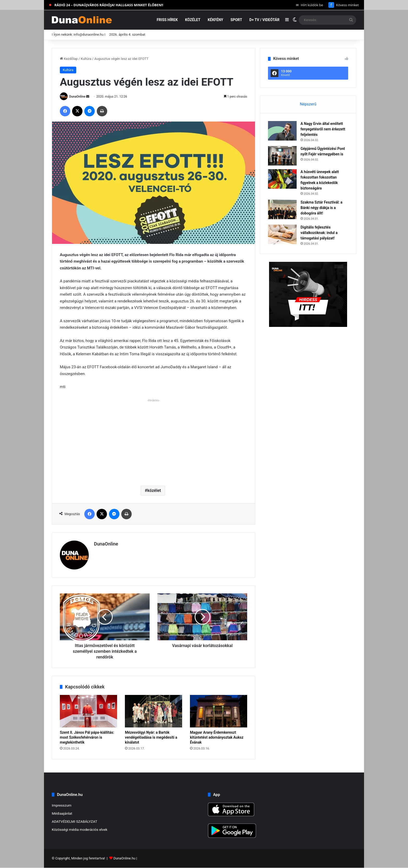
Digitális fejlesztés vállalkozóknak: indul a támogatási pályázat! (319, 233)
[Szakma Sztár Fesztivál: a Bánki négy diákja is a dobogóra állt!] (282, 209)
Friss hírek (167, 20)
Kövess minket (344, 5)
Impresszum (62, 805)
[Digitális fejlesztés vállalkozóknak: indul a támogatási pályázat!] (282, 234)
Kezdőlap (69, 59)
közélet (154, 490)
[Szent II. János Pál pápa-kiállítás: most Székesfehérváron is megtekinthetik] (88, 711)
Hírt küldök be (310, 5)
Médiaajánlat (62, 813)
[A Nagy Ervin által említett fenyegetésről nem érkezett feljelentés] (282, 131)
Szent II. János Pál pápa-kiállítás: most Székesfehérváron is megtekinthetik (87, 737)
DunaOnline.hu (124, 859)
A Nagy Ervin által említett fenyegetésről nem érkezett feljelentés (323, 129)
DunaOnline (77, 97)
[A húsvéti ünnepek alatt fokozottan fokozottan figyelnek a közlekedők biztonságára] (282, 179)
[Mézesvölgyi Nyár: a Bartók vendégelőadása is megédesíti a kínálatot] (154, 711)
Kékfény (215, 20)
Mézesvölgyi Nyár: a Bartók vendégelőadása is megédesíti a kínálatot (151, 737)
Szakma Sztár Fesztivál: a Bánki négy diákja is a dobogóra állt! (321, 208)
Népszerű (308, 104)
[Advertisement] (154, 440)
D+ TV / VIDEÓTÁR (264, 20)
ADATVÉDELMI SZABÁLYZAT (75, 821)
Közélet (193, 20)
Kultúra (86, 59)
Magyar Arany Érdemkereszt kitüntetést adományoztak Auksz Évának (217, 737)
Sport (236, 20)
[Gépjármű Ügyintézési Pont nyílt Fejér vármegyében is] (282, 156)
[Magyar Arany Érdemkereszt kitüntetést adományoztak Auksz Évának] (219, 711)
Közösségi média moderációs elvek (80, 829)
